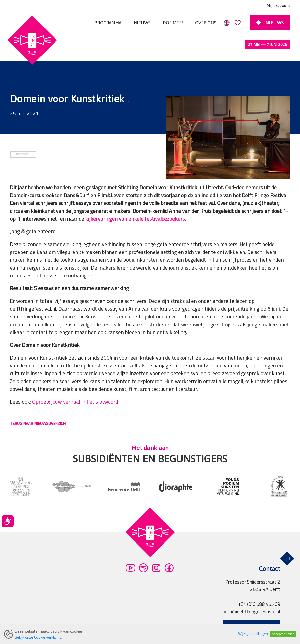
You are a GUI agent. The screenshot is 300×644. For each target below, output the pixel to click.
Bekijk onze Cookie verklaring (38, 637)
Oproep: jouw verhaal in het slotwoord (75, 381)
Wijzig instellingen (253, 634)
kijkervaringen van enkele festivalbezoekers (135, 198)
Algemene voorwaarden (45, 620)
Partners (128, 620)
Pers (147, 620)
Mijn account (278, 5)
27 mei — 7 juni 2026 (268, 44)
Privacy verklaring (94, 620)
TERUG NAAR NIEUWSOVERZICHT (39, 403)
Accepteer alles (283, 634)
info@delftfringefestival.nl (252, 591)
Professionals (172, 620)
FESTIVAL (23, 133)
